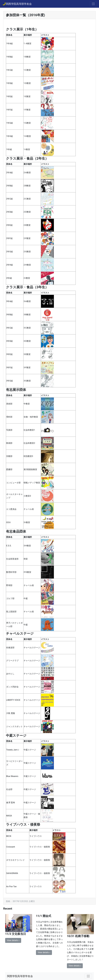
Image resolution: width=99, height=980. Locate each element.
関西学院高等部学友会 (17, 4)
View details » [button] (13, 940)
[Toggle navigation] (93, 4)
